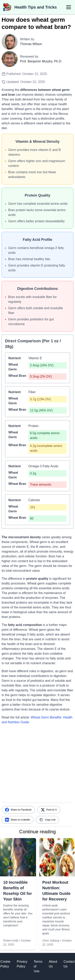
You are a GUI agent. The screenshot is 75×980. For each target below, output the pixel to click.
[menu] (69, 7)
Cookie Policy (5, 964)
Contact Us (69, 964)
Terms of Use (38, 966)
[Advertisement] (37, 765)
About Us (53, 964)
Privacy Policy (22, 964)
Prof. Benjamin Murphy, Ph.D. (41, 61)
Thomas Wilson (31, 44)
